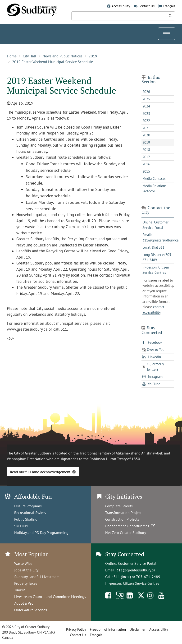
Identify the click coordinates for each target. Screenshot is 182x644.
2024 (146, 106)
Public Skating (26, 519)
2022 (146, 121)
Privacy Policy (76, 629)
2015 (146, 171)
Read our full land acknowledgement (40, 472)
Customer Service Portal (137, 563)
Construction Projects (122, 519)
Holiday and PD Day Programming (41, 533)
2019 (93, 56)
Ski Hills (21, 526)
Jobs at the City (26, 570)
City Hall (30, 56)
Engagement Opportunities (130, 526)
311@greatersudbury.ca (136, 570)
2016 (146, 164)
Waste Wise (23, 563)
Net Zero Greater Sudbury (126, 533)
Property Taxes (26, 583)
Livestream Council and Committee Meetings (50, 597)
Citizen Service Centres (141, 583)
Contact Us (146, 6)
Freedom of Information (108, 629)
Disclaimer (138, 629)
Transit (20, 590)
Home (12, 56)
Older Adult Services (31, 610)
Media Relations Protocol (154, 189)
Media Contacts (154, 178)
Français (169, 6)
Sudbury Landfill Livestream (37, 577)
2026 (146, 92)
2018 (146, 150)
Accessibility (121, 6)
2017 (146, 157)
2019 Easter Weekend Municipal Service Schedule (52, 62)
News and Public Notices (62, 56)
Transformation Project (123, 513)
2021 (146, 128)
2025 (146, 99)
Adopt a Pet (23, 603)
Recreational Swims (30, 513)
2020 (146, 135)
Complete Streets (119, 506)
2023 (146, 114)
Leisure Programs (28, 506)
